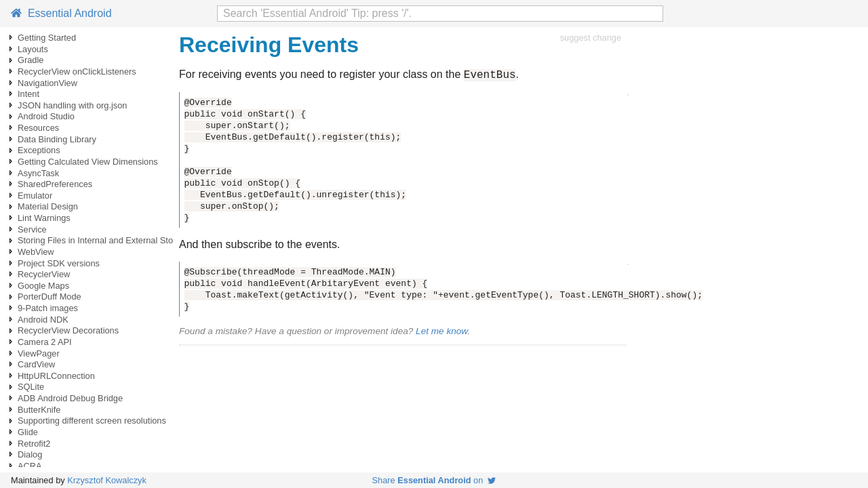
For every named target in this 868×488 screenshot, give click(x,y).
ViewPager (39, 353)
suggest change (591, 38)
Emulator (35, 196)
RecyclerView (44, 274)
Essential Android (61, 13)
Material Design (48, 206)
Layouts (33, 49)
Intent (28, 94)
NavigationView (47, 83)
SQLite (31, 387)
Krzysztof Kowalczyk (107, 480)
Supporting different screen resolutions (92, 421)
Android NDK (43, 320)
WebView (36, 252)
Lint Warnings (44, 218)
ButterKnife (39, 410)
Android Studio (46, 116)
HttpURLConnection (56, 376)
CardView (36, 364)
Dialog (30, 454)
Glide (28, 432)
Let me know (441, 333)
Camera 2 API (45, 342)
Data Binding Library (57, 139)
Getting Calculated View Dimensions (88, 162)
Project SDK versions (59, 263)
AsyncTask (38, 173)
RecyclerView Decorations (68, 330)
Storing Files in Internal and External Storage (104, 240)
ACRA (30, 466)
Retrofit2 (34, 444)
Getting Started (47, 38)
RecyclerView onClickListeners (77, 72)
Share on (434, 480)
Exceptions (39, 150)
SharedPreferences (55, 184)
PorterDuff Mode (50, 297)
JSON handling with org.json (72, 105)
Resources (38, 128)
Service (32, 229)
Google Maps (43, 286)
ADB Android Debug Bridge (70, 398)
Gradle (31, 60)
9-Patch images (48, 308)
